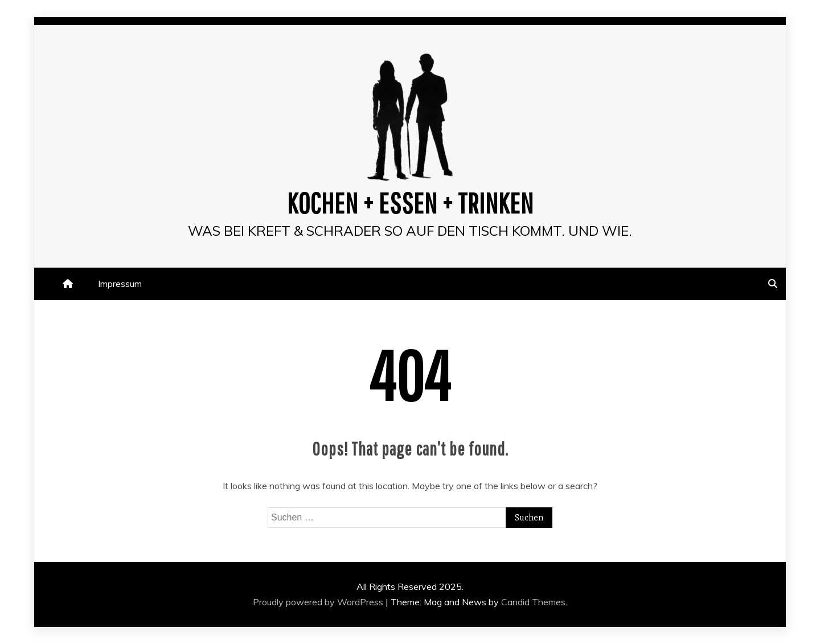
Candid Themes (533, 602)
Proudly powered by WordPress (319, 602)
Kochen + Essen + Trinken (410, 203)
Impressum (120, 284)
